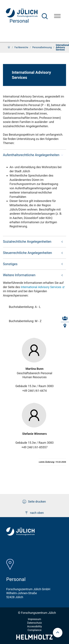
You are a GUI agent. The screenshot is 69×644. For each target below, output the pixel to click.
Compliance (35, 630)
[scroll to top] (58, 633)
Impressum (35, 619)
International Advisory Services (41, 287)
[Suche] (45, 16)
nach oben (34, 513)
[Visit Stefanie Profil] (34, 415)
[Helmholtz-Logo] (34, 638)
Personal (19, 21)
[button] (34, 155)
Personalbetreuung (42, 47)
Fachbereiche (21, 47)
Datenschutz (34, 623)
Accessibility (34, 626)
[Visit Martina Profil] (34, 350)
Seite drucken (34, 502)
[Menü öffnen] (57, 16)
